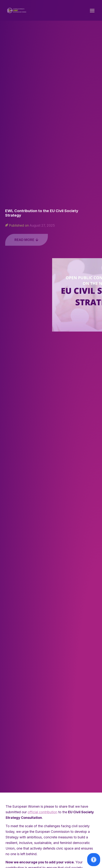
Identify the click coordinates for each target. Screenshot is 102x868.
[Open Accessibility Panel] (94, 860)
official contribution (42, 813)
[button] (92, 12)
